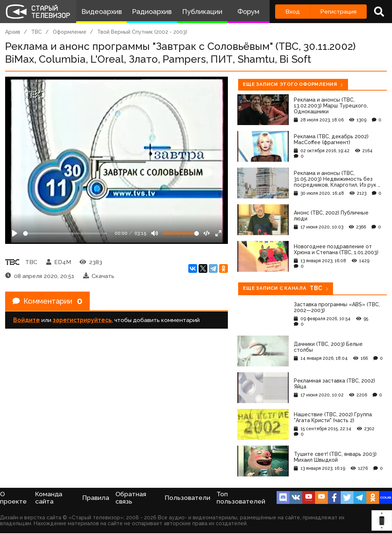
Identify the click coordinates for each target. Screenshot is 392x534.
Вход (293, 12)
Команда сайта (49, 498)
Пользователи (188, 498)
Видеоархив (102, 12)
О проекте (13, 498)
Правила (96, 498)
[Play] (15, 233)
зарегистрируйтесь (82, 320)
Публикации (202, 12)
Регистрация (338, 12)
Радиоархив (152, 12)
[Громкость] (181, 233)
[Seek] (65, 233)
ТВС (36, 32)
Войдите (27, 320)
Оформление (70, 32)
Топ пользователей (241, 498)
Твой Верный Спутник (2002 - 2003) (142, 32)
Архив (13, 32)
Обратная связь (131, 498)
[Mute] (155, 233)
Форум (248, 12)
